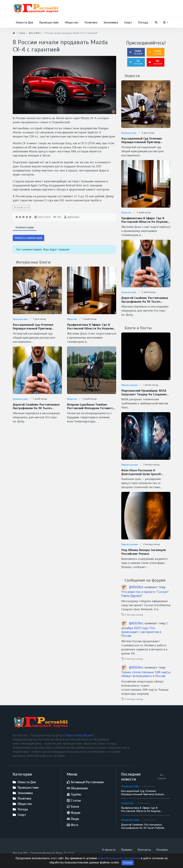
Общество (72, 319)
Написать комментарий (28, 238)
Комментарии (25, 227)
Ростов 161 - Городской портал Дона (38, 853)
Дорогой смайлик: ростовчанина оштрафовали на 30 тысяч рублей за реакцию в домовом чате (36, 406)
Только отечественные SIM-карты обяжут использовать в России (146, 674)
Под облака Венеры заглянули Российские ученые (143, 552)
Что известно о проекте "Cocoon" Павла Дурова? (145, 594)
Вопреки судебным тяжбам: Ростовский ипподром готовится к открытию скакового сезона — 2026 (91, 406)
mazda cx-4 (22, 208)
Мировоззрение (130, 385)
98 (155, 62)
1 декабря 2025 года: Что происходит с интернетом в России (144, 629)
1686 (136, 52)
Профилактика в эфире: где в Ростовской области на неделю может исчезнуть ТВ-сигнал (90, 327)
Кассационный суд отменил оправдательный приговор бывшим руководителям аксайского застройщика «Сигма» (37, 327)
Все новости (162, 777)
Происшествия (20, 319)
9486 (155, 52)
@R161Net (74, 217)
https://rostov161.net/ (80, 735)
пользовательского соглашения (119, 863)
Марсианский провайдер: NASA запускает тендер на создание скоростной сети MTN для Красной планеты (144, 393)
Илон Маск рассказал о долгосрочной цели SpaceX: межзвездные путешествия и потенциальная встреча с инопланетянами (143, 472)
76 (136, 62)
